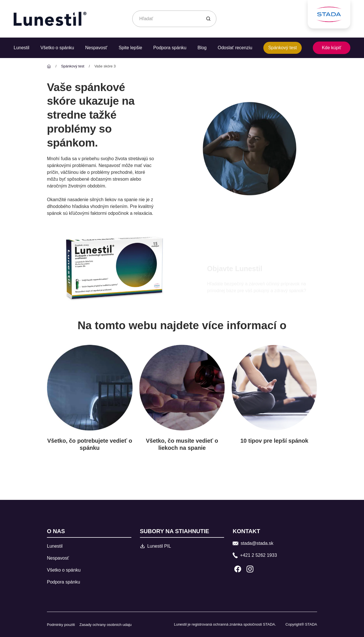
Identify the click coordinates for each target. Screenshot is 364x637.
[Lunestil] (49, 66)
